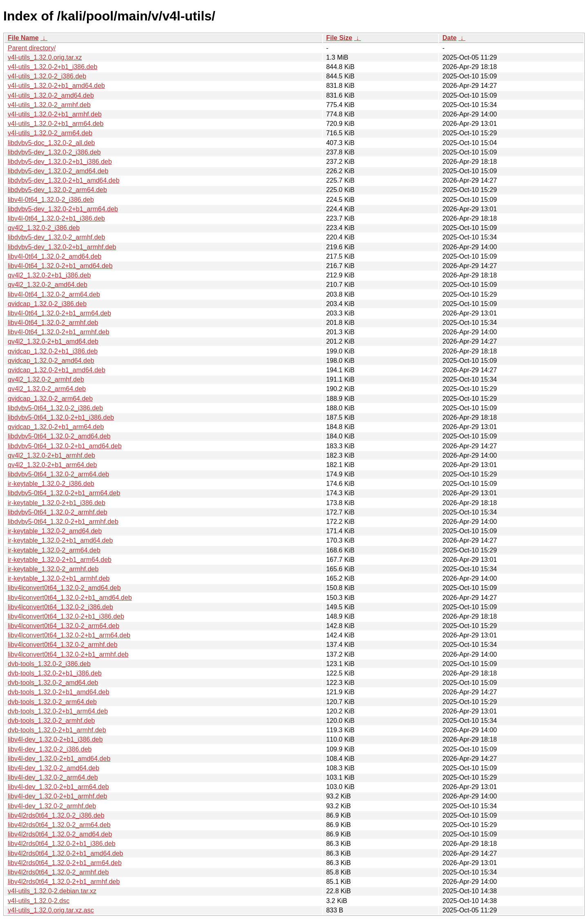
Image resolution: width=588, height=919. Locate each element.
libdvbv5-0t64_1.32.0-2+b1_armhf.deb (63, 522)
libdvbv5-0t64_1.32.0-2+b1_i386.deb (61, 417)
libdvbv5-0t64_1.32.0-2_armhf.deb (58, 512)
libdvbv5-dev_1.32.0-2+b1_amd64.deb (64, 180)
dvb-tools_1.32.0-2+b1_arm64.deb (58, 711)
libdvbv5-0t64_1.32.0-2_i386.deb (55, 408)
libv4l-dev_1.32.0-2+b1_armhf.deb (57, 796)
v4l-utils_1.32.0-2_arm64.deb (50, 133)
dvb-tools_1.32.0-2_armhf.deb (51, 721)
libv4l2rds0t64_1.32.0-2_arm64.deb (59, 825)
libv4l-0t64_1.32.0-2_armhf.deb (53, 323)
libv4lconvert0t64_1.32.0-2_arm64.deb (63, 626)
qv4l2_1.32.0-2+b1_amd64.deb (53, 341)
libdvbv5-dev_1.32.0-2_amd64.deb (58, 171)
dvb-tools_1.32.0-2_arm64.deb (52, 702)
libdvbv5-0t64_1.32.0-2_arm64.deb (58, 474)
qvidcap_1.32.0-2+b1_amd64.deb (57, 370)
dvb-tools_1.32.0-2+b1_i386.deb (55, 673)
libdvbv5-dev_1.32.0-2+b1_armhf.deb (62, 247)
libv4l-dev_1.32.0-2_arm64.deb (53, 777)
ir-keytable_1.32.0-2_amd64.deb (55, 531)
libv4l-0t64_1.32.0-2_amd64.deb (55, 256)
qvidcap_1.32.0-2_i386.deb (47, 304)
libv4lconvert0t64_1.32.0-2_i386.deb (60, 607)
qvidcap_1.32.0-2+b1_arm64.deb (56, 427)
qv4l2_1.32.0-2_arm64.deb (47, 389)
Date (449, 38)
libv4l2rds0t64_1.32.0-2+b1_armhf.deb (64, 882)
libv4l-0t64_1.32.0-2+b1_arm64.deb (59, 313)
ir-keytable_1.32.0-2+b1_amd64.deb (60, 540)
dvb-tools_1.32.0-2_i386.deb (49, 664)
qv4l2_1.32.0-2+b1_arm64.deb (52, 465)
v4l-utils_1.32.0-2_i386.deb (47, 76)
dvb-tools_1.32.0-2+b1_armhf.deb (57, 730)
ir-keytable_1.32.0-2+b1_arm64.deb (60, 560)
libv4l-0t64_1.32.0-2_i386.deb (51, 200)
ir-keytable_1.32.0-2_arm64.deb (54, 550)
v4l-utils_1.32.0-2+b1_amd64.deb (56, 86)
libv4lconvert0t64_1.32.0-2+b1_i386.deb (66, 616)
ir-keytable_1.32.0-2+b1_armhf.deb (59, 578)
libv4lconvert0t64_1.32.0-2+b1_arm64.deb (69, 635)
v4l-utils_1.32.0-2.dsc (39, 901)
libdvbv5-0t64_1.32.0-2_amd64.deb (59, 436)
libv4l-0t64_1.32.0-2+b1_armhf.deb (59, 332)
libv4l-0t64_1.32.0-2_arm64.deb (54, 294)
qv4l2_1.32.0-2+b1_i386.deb (49, 275)
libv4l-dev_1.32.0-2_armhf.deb (52, 806)
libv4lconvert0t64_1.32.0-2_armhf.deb (63, 645)
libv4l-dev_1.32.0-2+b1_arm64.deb (58, 787)
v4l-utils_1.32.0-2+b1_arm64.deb (56, 124)
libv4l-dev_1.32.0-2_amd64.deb (53, 768)
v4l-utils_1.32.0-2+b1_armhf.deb (55, 114)
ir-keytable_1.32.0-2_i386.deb (51, 484)
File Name (23, 38)
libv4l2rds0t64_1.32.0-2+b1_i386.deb (62, 844)
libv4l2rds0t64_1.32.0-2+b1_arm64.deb (65, 863)
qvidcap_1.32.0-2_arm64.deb (50, 399)
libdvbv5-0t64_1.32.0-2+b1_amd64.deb (65, 446)
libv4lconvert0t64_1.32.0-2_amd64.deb (64, 588)
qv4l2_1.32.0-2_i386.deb (44, 228)
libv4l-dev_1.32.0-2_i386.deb (50, 749)
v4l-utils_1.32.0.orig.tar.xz (45, 57)
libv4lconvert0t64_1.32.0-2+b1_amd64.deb (70, 598)
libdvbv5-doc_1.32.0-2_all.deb (51, 143)
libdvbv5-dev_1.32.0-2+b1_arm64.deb (63, 209)
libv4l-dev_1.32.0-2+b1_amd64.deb (59, 759)
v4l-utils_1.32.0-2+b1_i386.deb (52, 67)
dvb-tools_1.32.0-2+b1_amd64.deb (59, 692)
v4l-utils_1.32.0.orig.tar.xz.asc (51, 910)
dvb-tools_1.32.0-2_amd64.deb (53, 683)
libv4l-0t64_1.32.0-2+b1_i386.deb (56, 218)
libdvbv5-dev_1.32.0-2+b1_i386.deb (60, 162)
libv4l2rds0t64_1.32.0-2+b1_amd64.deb (65, 853)
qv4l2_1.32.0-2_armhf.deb (46, 379)
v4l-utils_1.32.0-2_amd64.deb (51, 95)
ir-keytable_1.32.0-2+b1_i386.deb (57, 503)
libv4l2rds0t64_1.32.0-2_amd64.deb (60, 834)
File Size (339, 38)
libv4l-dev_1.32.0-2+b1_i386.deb (55, 739)
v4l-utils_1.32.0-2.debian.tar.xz (52, 891)
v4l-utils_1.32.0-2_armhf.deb (49, 105)
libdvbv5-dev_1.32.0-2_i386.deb (54, 152)
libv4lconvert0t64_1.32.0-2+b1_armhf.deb (68, 654)
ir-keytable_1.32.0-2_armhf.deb (53, 569)
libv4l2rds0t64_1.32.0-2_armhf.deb (58, 872)
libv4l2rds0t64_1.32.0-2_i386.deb (56, 815)
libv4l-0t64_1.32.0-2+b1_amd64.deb (60, 266)
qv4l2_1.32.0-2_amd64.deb (48, 285)
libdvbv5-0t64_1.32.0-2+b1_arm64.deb (64, 493)
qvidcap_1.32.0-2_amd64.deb (51, 361)
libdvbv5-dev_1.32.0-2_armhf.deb (56, 237)
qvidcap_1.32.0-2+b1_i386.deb (53, 351)
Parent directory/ (32, 48)
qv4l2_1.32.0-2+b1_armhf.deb (51, 455)
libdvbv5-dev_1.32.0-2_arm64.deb (57, 190)
